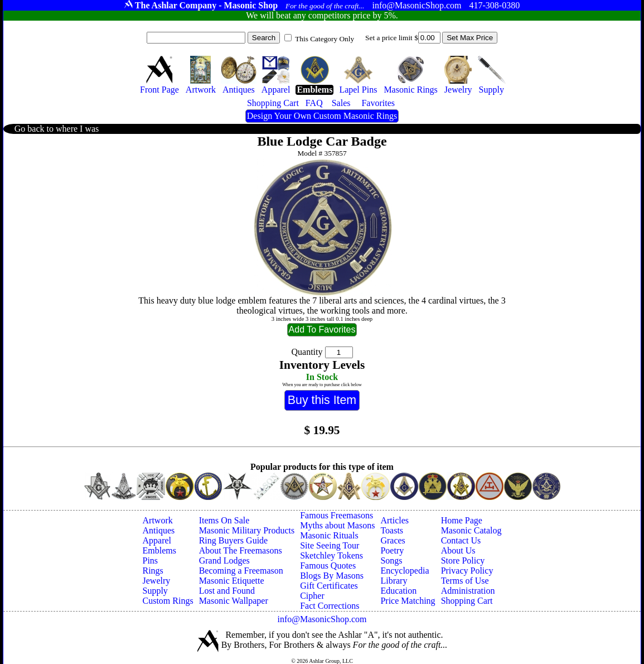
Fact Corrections (330, 606)
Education (398, 591)
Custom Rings (168, 601)
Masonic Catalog (471, 530)
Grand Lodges (224, 560)
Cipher (312, 596)
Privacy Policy (467, 571)
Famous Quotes (328, 566)
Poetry (392, 550)
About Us (458, 550)
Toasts (392, 530)
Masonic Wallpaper (234, 601)
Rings (153, 571)
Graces (393, 540)
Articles (394, 520)
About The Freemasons (241, 550)
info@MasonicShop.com (322, 619)
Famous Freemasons (336, 515)
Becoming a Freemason (241, 571)
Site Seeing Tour (330, 545)
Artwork (158, 520)
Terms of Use (465, 581)
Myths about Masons (337, 525)
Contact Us (461, 540)
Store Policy (463, 560)
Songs (391, 560)
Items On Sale (224, 520)
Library (394, 581)
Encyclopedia (405, 571)
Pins (151, 560)
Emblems (159, 550)
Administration (468, 591)
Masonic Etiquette (232, 581)
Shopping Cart (467, 601)
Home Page (462, 520)
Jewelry (157, 581)
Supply (155, 591)
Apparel (157, 540)
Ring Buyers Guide (234, 540)
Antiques (159, 530)
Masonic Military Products (247, 530)
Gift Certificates (329, 586)
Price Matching (408, 601)
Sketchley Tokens (331, 555)
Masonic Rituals (329, 535)
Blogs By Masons (332, 576)
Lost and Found (227, 591)
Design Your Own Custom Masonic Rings (322, 116)
